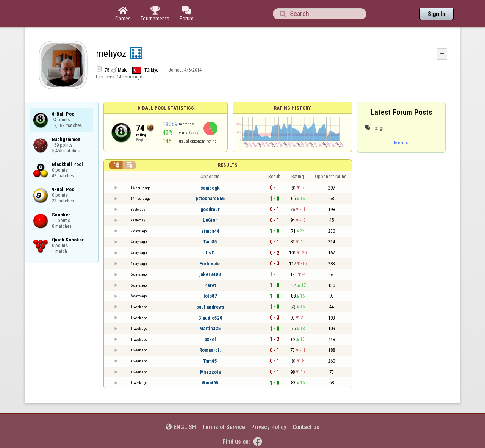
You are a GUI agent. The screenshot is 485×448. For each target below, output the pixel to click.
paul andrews (210, 307)
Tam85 (210, 242)
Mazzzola (210, 372)
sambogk (210, 188)
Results (228, 165)
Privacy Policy (269, 427)
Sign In (436, 14)
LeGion (210, 220)
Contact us (306, 427)
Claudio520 (210, 318)
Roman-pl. (210, 350)
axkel (210, 339)
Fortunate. (210, 264)
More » (401, 143)
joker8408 (210, 274)
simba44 (210, 231)
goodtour (210, 209)
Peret (210, 285)
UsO (210, 253)
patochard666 (210, 198)
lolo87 (210, 296)
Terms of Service (224, 427)
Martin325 (210, 328)
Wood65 (210, 383)
